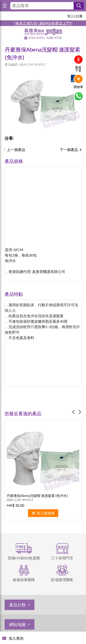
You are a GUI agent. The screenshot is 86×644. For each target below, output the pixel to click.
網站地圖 (17, 624)
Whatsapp (79, 96)
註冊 (79, 16)
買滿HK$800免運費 (24, 558)
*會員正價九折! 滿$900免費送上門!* (43, 23)
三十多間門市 (62, 558)
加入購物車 (46, 513)
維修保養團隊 (24, 580)
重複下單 (78, 69)
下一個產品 (69, 149)
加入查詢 (16, 638)
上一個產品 (16, 149)
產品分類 (17, 605)
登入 (70, 16)
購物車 (78, 87)
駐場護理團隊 (62, 580)
